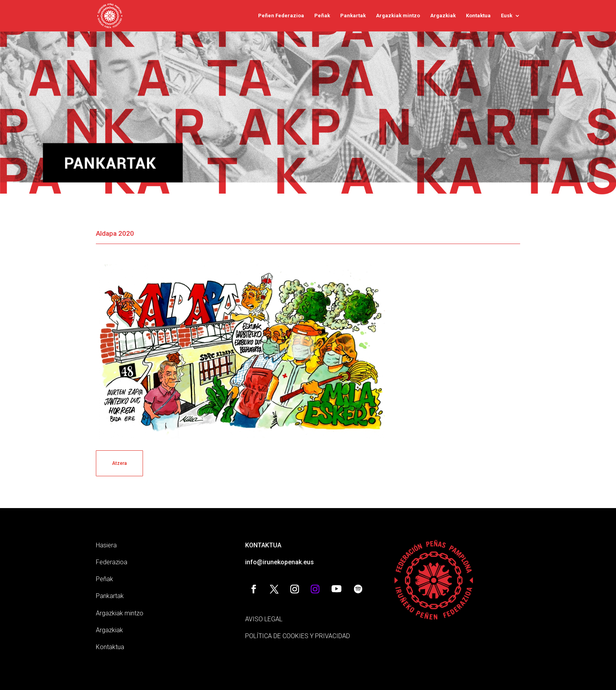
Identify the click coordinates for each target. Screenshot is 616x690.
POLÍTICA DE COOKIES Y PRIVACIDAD (298, 636)
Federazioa (112, 562)
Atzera (119, 463)
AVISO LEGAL (264, 619)
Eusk (507, 16)
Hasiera (106, 545)
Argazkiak (443, 16)
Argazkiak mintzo (398, 16)
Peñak (322, 16)
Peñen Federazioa (281, 16)
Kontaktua (478, 16)
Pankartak (353, 16)
